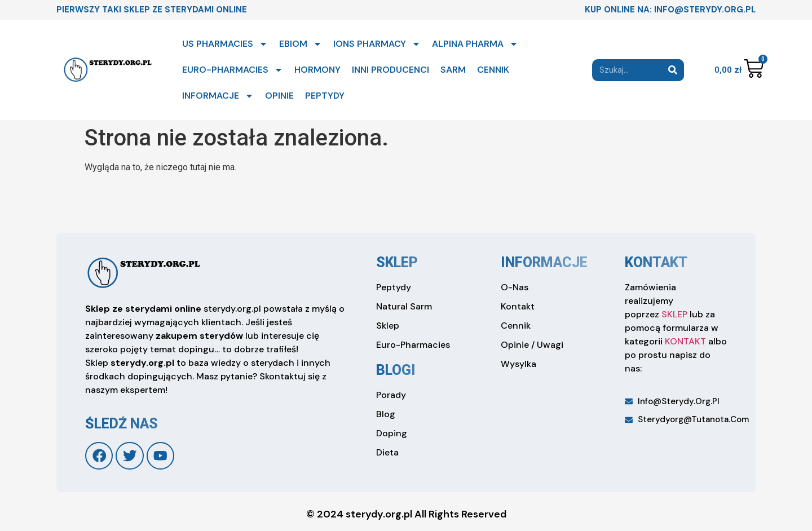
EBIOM (301, 44)
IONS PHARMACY (377, 44)
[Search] (673, 70)
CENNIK (493, 70)
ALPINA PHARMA (475, 44)
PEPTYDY (325, 96)
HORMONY (317, 70)
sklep (397, 262)
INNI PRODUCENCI (390, 70)
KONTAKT (685, 341)
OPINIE (279, 96)
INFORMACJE (218, 96)
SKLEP (674, 314)
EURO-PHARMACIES (233, 70)
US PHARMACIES (225, 44)
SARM (453, 70)
